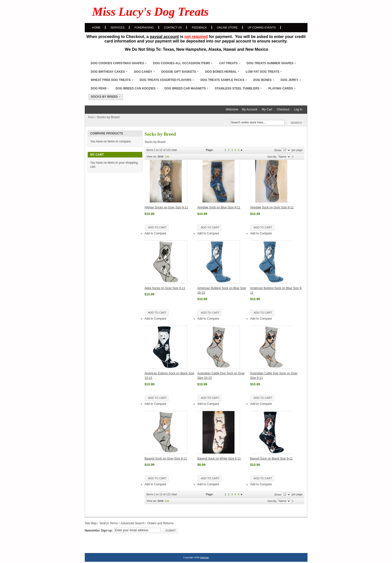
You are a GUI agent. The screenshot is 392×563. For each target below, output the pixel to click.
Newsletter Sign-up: (99, 531)
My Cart (267, 109)
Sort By (272, 157)
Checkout (283, 109)
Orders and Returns (160, 523)
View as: (152, 156)
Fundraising (144, 27)
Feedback (199, 27)
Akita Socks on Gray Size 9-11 (165, 288)
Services (117, 27)
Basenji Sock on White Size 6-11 (219, 459)
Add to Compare (155, 233)
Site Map (91, 523)
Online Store (227, 27)
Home (96, 27)
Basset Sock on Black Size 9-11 (271, 459)
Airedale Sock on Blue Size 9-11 (219, 207)
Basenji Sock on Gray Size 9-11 (166, 459)
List (167, 156)
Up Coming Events (262, 27)
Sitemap (204, 557)
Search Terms (109, 523)
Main (91, 117)
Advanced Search (133, 523)
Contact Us (173, 27)
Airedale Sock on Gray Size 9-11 (272, 207)
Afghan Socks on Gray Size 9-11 (166, 207)
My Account (249, 109)
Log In (298, 109)
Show (278, 150)
